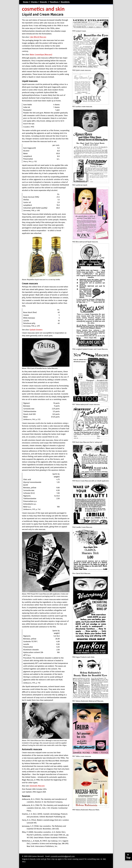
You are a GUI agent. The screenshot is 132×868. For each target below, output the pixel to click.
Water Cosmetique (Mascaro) (41, 55)
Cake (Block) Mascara (38, 37)
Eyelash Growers (36, 330)
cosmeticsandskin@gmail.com (63, 856)
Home (26, 2)
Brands (44, 2)
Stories (34, 2)
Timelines (54, 2)
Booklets (65, 2)
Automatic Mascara (37, 786)
